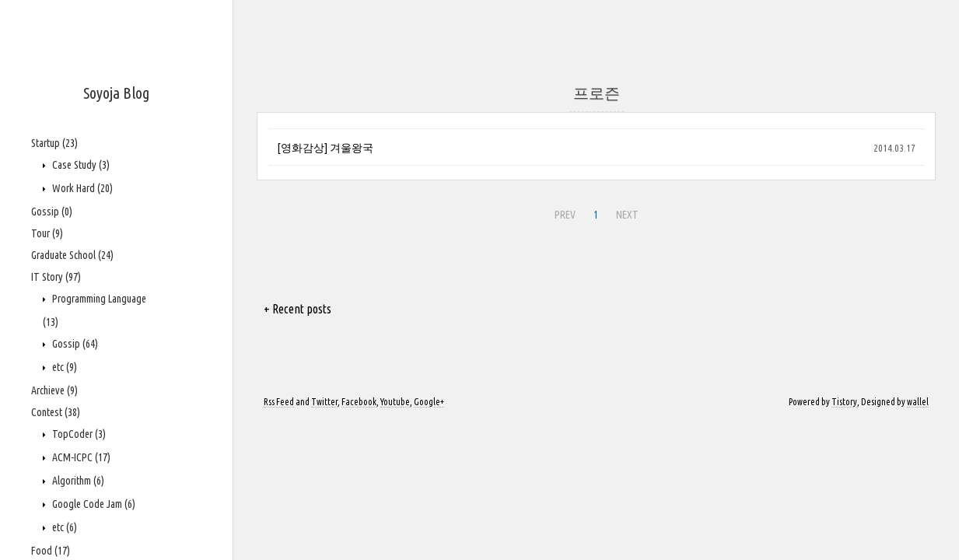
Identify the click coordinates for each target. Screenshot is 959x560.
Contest (56, 412)
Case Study (80, 165)
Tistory (844, 402)
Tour (47, 233)
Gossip (52, 212)
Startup (54, 143)
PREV (565, 215)
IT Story (56, 277)
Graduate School (72, 255)
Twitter (324, 402)
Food (51, 551)
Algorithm (77, 481)
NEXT (627, 215)
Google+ (429, 402)
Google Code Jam (93, 504)
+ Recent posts (297, 309)
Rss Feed (279, 402)
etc (63, 367)
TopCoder (78, 434)
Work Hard (81, 188)
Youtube (395, 402)
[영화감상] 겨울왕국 (325, 148)
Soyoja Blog (116, 93)
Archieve (54, 390)
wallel (918, 402)
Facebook (359, 402)
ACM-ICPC (80, 457)
